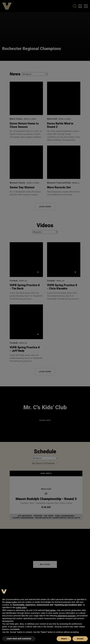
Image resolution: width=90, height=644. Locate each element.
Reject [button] (64, 639)
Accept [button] (80, 639)
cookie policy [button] (21, 607)
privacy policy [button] (11, 602)
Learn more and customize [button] (19, 639)
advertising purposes (67, 616)
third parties (51, 610)
